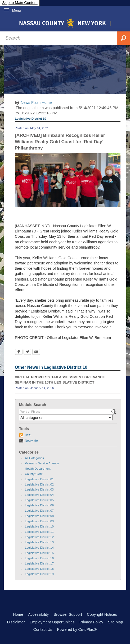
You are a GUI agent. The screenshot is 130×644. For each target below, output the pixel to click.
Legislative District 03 (39, 489)
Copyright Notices (102, 614)
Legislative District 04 (39, 495)
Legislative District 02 (39, 484)
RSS (28, 435)
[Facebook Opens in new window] (19, 352)
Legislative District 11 (39, 532)
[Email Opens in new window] (36, 352)
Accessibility (38, 614)
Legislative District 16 (39, 558)
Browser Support (68, 614)
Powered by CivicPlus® (77, 629)
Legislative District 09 (39, 521)
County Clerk (34, 474)
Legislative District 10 (39, 526)
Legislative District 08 (39, 516)
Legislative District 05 (39, 500)
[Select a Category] (66, 418)
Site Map (116, 622)
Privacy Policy (91, 622)
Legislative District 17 (39, 563)
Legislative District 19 (39, 574)
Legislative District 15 (39, 553)
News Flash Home (36, 102)
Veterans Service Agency (42, 463)
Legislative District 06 (39, 505)
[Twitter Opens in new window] (27, 352)
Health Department (38, 469)
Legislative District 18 (39, 569)
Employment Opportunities (52, 622)
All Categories (34, 458)
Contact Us (43, 629)
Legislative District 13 (39, 542)
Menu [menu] (17, 10)
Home (18, 614)
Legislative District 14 (39, 548)
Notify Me (31, 441)
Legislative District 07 (39, 511)
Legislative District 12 (39, 537)
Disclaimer (16, 622)
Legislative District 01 (39, 479)
